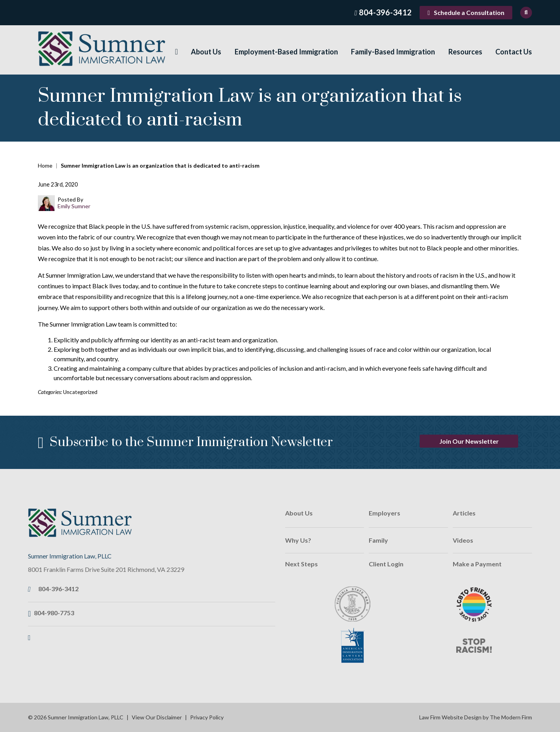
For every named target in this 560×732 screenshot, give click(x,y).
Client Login (386, 564)
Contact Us (514, 52)
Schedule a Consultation (469, 12)
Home (176, 52)
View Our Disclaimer (157, 717)
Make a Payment (477, 564)
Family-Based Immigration (393, 52)
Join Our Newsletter (469, 441)
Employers (385, 513)
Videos (463, 540)
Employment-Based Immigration (286, 52)
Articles (464, 513)
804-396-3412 (385, 12)
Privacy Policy (207, 717)
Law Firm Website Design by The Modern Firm (476, 717)
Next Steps (301, 564)
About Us (206, 52)
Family (378, 540)
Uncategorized (80, 392)
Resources (465, 52)
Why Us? (298, 540)
